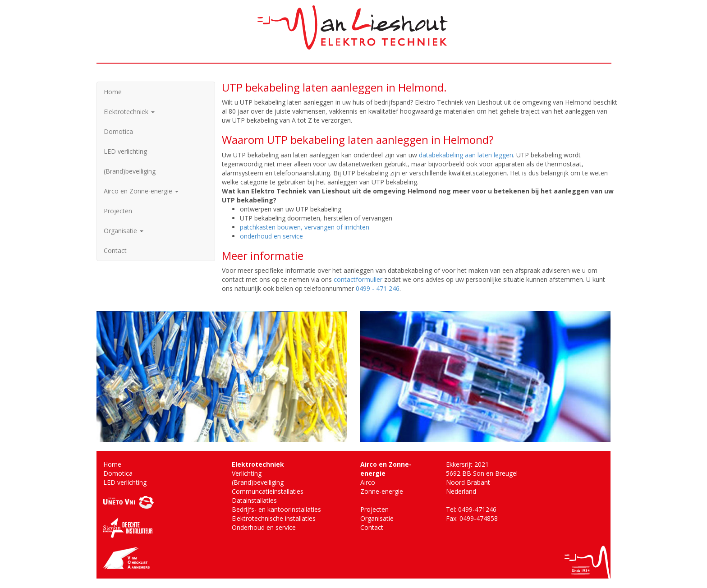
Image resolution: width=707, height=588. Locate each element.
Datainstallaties (254, 500)
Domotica (118, 131)
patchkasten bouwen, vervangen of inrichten (305, 227)
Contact (115, 250)
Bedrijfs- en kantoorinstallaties (276, 509)
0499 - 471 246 (378, 288)
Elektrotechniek (129, 112)
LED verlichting (125, 151)
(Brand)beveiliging (130, 171)
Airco (368, 482)
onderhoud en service (271, 236)
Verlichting (247, 473)
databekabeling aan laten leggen (466, 155)
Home (113, 92)
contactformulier (358, 279)
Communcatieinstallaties (268, 491)
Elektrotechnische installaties (274, 518)
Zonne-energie (382, 491)
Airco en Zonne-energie (141, 191)
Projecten (118, 211)
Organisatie (124, 231)
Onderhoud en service (264, 527)
